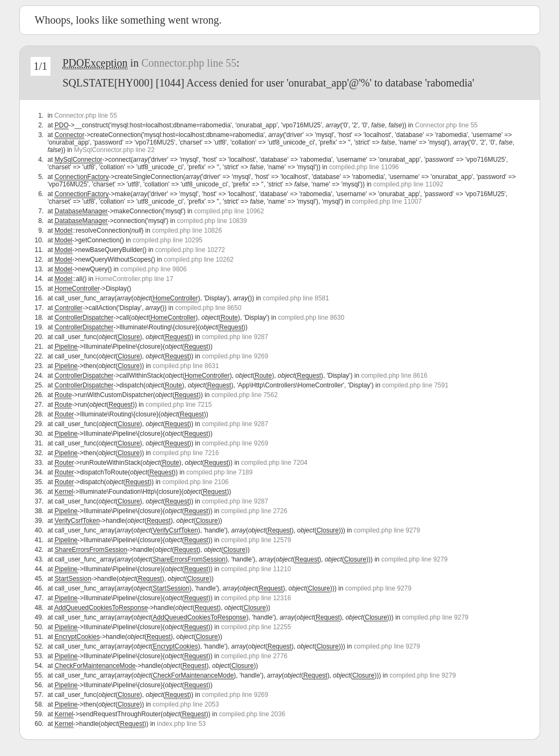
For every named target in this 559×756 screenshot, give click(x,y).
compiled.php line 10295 (168, 240)
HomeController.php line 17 (134, 279)
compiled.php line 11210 (256, 569)
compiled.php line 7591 (415, 385)
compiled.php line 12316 (256, 598)
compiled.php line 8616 (394, 376)
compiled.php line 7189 (219, 472)
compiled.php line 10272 (190, 250)
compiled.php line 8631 (186, 366)
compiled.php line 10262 (199, 260)
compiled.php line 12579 (256, 540)
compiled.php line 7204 (274, 463)
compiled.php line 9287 (235, 337)
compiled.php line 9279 (387, 530)
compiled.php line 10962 (229, 211)
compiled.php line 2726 (254, 511)
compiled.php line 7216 (186, 453)
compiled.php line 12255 (256, 627)
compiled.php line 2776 (254, 656)
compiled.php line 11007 (387, 201)
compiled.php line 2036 (252, 714)
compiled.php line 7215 (179, 405)
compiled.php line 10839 (212, 221)
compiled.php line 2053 (186, 704)
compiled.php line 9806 (153, 269)
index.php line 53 (181, 724)
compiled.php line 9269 (235, 356)
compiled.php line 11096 (364, 167)
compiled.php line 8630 (311, 318)
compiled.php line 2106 (195, 482)
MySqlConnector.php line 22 (114, 150)
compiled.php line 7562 (245, 395)
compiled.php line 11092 (408, 184)
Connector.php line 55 (189, 63)
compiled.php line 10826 (187, 231)
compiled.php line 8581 (296, 298)
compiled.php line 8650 (208, 308)
